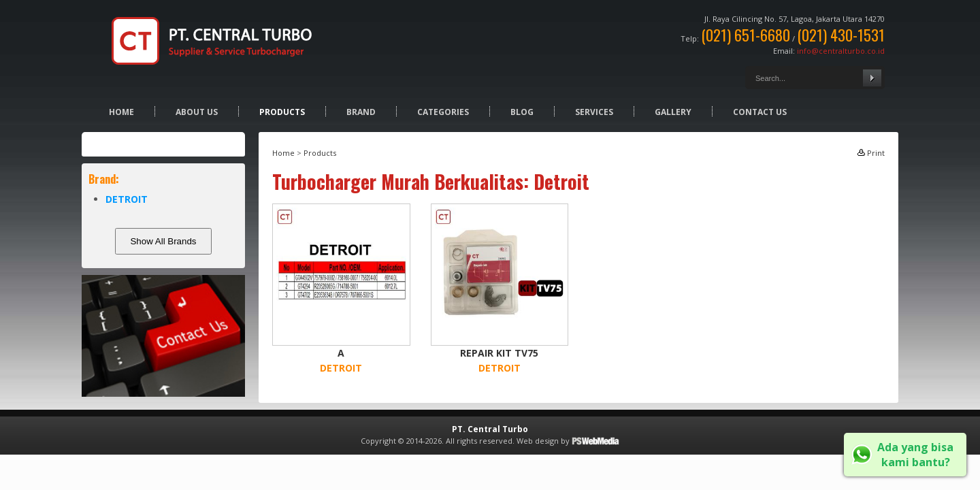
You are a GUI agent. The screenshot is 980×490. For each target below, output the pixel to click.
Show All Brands (163, 241)
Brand (361, 112)
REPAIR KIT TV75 (499, 353)
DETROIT (127, 199)
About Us (197, 112)
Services (594, 112)
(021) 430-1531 (841, 35)
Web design (538, 441)
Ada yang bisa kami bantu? (915, 455)
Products (282, 112)
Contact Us (760, 112)
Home (121, 112)
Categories (443, 112)
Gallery (673, 112)
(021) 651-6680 (746, 35)
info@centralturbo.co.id (841, 51)
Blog (522, 112)
